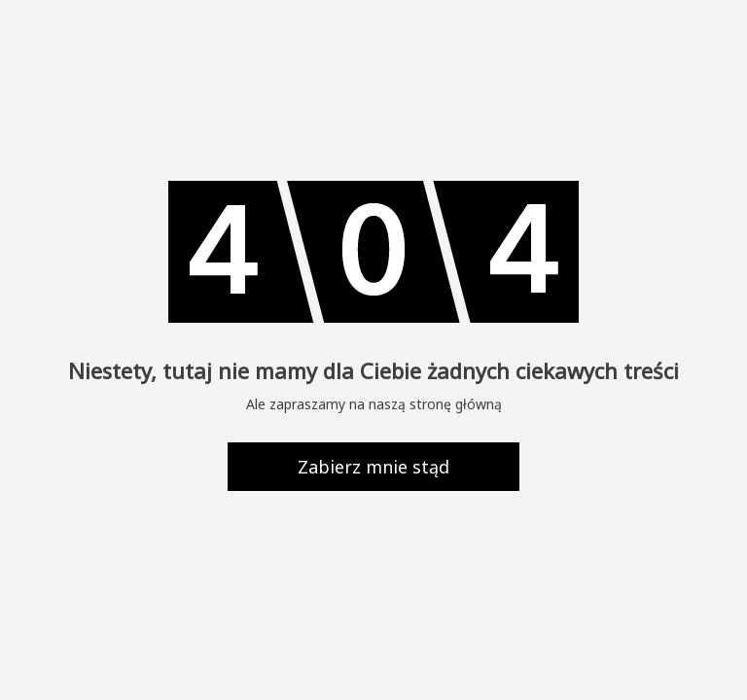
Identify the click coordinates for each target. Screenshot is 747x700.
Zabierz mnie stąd (373, 467)
